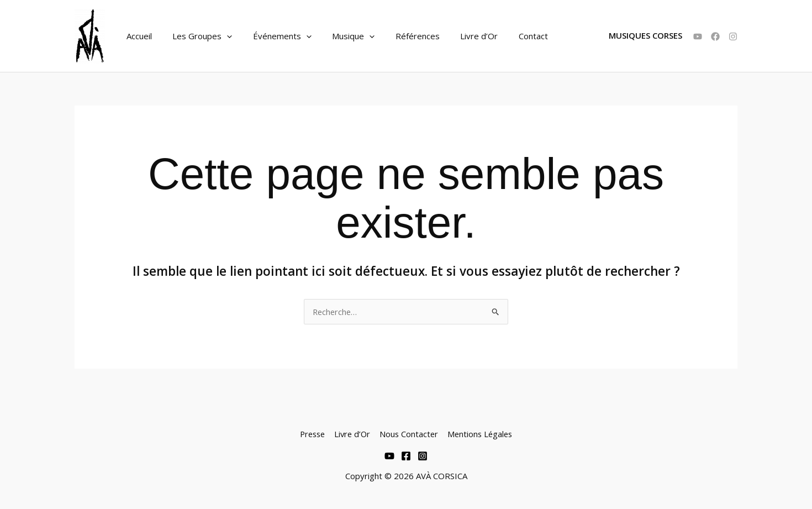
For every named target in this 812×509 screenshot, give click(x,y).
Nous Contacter (409, 434)
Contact (506, 36)
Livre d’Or (456, 36)
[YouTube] (698, 36)
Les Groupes (196, 36)
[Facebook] (715, 36)
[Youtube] (389, 456)
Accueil (137, 36)
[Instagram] (733, 36)
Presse (312, 434)
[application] (221, 36)
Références (399, 36)
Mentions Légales (481, 434)
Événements (272, 36)
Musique (339, 36)
